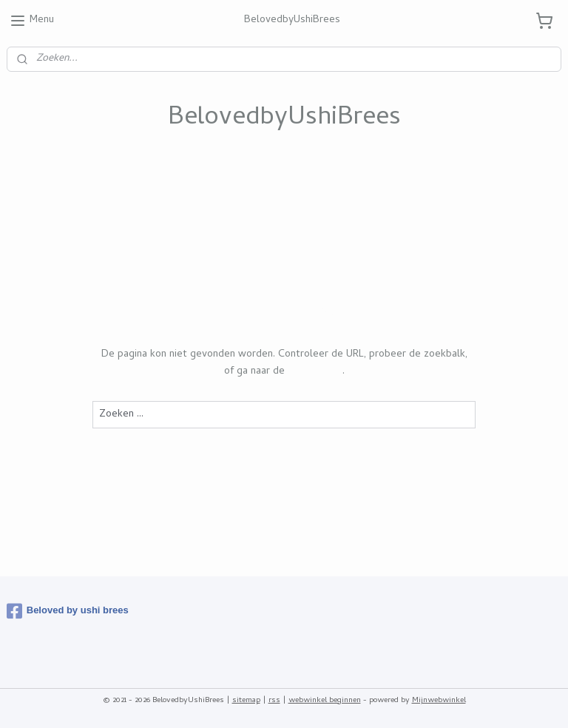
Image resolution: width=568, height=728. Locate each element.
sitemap (246, 701)
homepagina (315, 371)
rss (274, 701)
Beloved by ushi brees (68, 611)
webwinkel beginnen (325, 701)
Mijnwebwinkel (439, 701)
